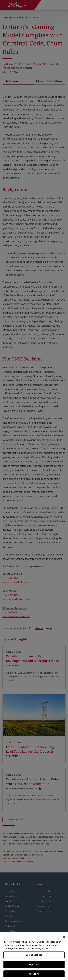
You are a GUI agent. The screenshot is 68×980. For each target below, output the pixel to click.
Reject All (34, 964)
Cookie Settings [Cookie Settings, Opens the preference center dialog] (34, 955)
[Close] (64, 937)
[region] (34, 956)
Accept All (34, 974)
